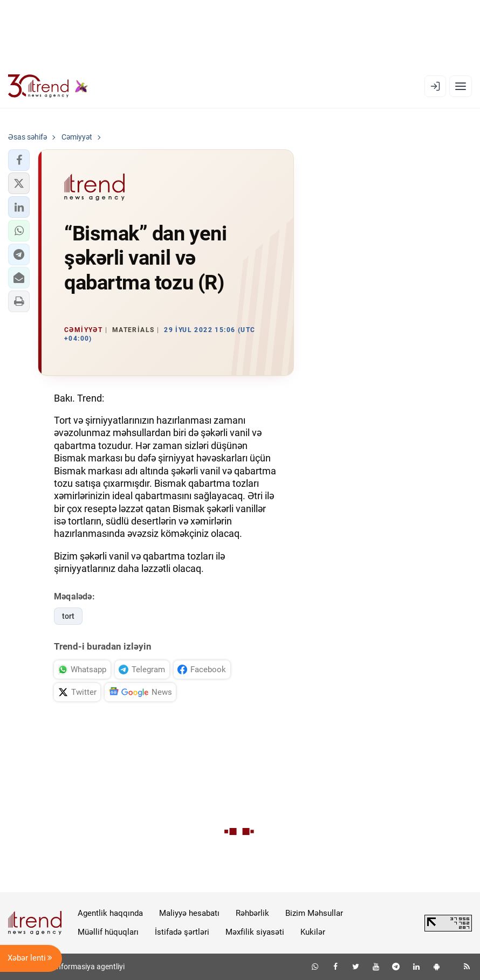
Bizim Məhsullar (314, 913)
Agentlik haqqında (110, 913)
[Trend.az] (48, 86)
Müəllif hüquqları (108, 932)
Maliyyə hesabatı (189, 913)
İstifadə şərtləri (182, 932)
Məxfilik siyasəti (255, 932)
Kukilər (313, 932)
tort (68, 616)
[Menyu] (461, 86)
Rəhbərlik (252, 913)
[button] (19, 160)
